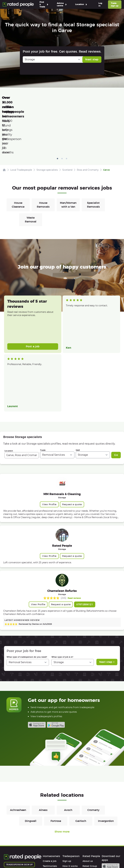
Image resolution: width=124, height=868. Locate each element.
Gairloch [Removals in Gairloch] (81, 771)
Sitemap (65, 856)
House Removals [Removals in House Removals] (43, 155)
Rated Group (90, 816)
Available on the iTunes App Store (37, 675)
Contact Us (82, 856)
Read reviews (74, 548)
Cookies (50, 856)
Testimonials (50, 816)
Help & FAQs (50, 826)
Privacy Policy (32, 856)
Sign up (67, 811)
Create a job (50, 811)
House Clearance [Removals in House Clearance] (18, 155)
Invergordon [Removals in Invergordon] (106, 771)
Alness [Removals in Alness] (43, 760)
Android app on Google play (56, 675)
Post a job (33, 296)
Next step (92, 59)
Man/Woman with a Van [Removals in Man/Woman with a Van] (68, 155)
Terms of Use (11, 856)
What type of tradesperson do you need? (27, 607)
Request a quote (72, 454)
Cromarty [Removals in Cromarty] (93, 760)
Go (116, 405)
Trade (43, 400)
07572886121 (85, 554)
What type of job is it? (62, 607)
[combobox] (22, 405)
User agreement (52, 831)
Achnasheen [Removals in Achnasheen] (18, 760)
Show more (62, 781)
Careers (87, 821)
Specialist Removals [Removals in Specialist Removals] (93, 155)
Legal (85, 831)
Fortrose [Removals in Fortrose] (56, 771)
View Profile (49, 454)
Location (9, 401)
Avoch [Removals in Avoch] (68, 760)
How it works (50, 821)
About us (88, 811)
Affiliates (87, 826)
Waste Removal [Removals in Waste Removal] (31, 169)
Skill (78, 400)
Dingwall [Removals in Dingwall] (31, 771)
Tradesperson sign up (19, 814)
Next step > (107, 612)
